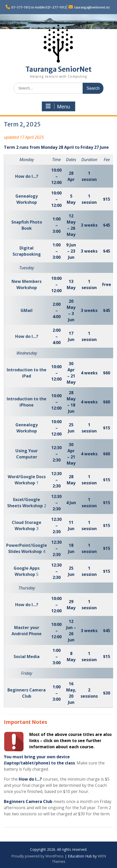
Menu (58, 106)
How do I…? (27, 176)
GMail (27, 310)
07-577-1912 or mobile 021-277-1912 (39, 7)
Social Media (27, 657)
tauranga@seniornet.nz (92, 7)
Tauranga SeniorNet (59, 69)
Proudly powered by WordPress (37, 856)
